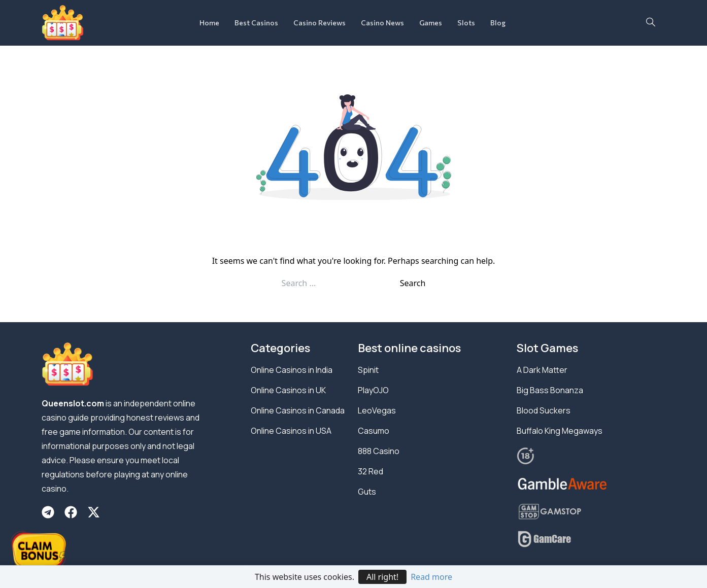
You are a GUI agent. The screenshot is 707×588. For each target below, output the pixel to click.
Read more (431, 577)
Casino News (382, 23)
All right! (382, 577)
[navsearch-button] (651, 23)
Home (209, 23)
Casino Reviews (319, 23)
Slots (466, 23)
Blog (498, 23)
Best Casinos (256, 23)
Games (431, 23)
